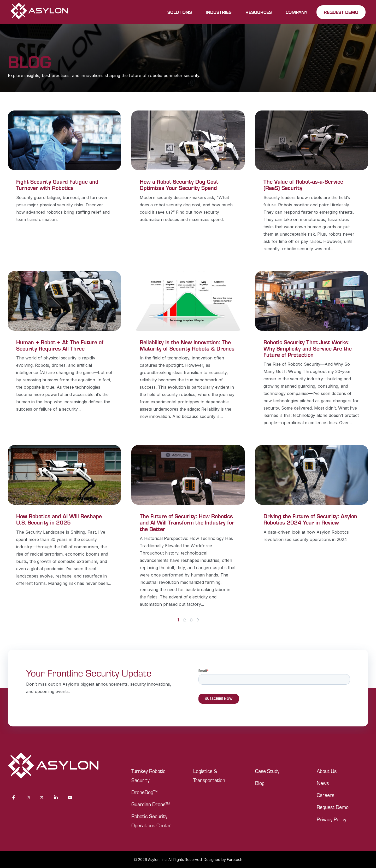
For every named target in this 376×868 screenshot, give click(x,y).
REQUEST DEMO (341, 12)
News (323, 783)
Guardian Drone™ (151, 804)
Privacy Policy (331, 819)
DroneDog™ (144, 792)
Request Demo (333, 807)
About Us (327, 771)
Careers (325, 795)
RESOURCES (259, 12)
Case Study (267, 771)
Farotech (235, 860)
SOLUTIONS (180, 12)
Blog (260, 783)
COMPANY (297, 12)
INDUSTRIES (219, 12)
